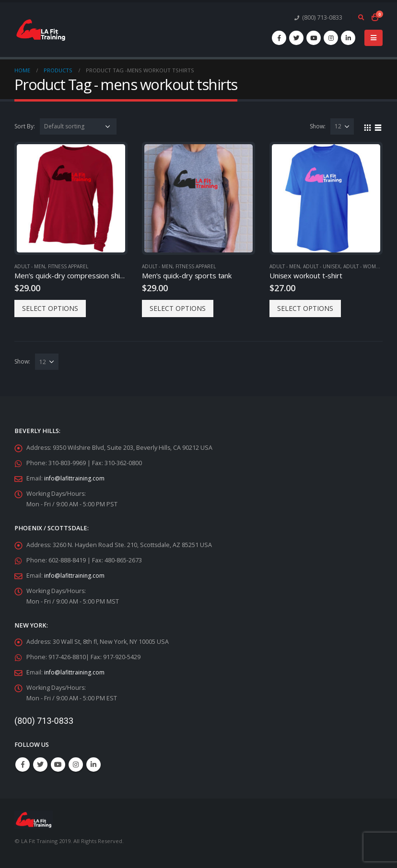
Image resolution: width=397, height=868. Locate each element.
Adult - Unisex (322, 266)
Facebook (23, 765)
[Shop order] (78, 126)
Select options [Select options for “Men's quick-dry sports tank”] (178, 308)
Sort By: (25, 126)
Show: (318, 126)
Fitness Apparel (68, 266)
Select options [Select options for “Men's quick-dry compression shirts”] (50, 308)
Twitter (40, 765)
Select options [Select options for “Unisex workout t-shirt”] (305, 308)
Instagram (76, 765)
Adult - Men (30, 266)
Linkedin (93, 765)
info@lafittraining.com (75, 478)
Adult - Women (363, 266)
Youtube (58, 765)
